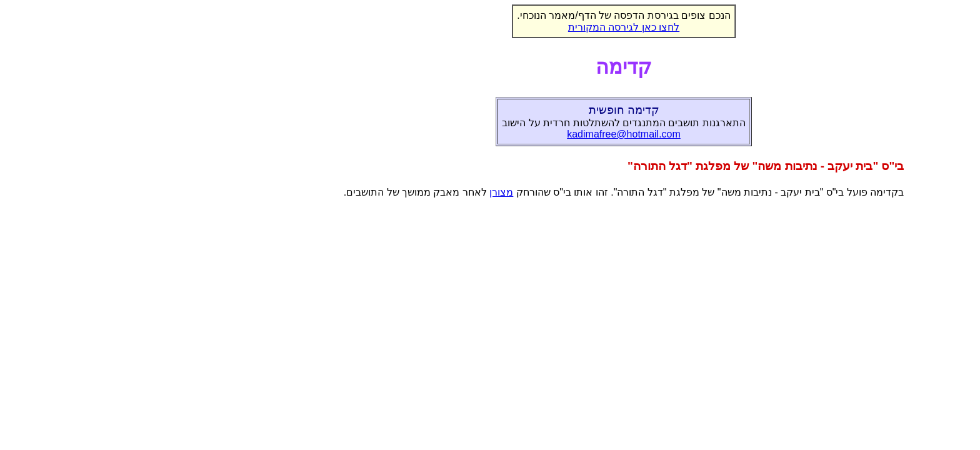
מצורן (367, 192)
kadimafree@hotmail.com (490, 134)
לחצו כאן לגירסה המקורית (490, 27)
